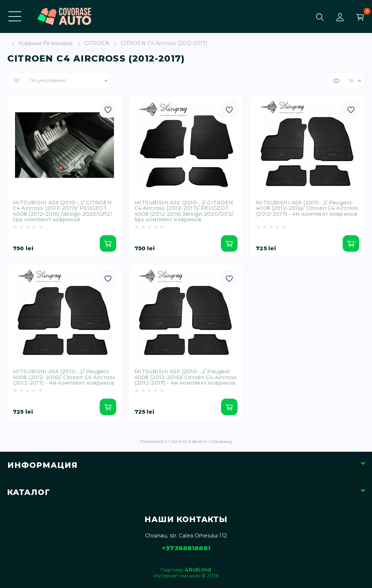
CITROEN (97, 43)
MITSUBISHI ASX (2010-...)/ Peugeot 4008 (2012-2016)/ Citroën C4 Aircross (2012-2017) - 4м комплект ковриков (307, 208)
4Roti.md (198, 569)
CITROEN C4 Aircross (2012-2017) (164, 43)
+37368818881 (186, 548)
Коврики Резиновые (46, 43)
